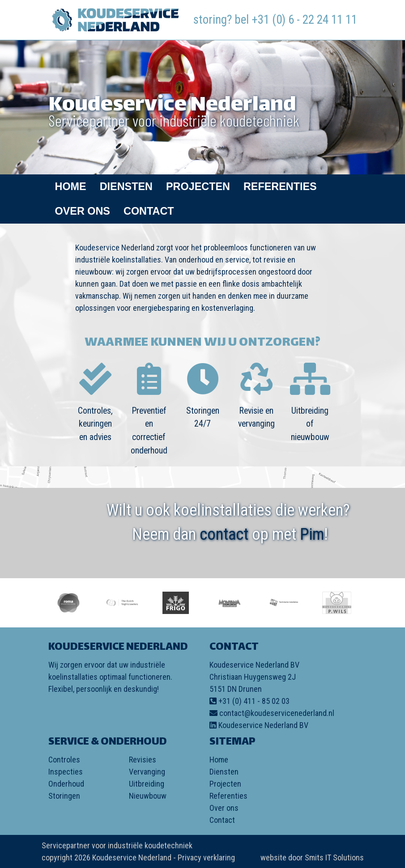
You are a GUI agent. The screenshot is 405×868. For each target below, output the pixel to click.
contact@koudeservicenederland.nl (277, 713)
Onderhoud (66, 784)
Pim (312, 534)
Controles (64, 760)
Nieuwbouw (148, 796)
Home (71, 186)
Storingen (64, 796)
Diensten (126, 186)
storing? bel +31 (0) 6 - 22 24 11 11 (275, 20)
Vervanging (147, 772)
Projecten (198, 186)
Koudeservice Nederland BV (263, 725)
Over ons (83, 211)
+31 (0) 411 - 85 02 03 (254, 701)
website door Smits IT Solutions (312, 857)
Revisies (143, 760)
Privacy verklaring (206, 857)
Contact (149, 211)
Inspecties (66, 772)
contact (224, 534)
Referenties (280, 186)
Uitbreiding (147, 784)
